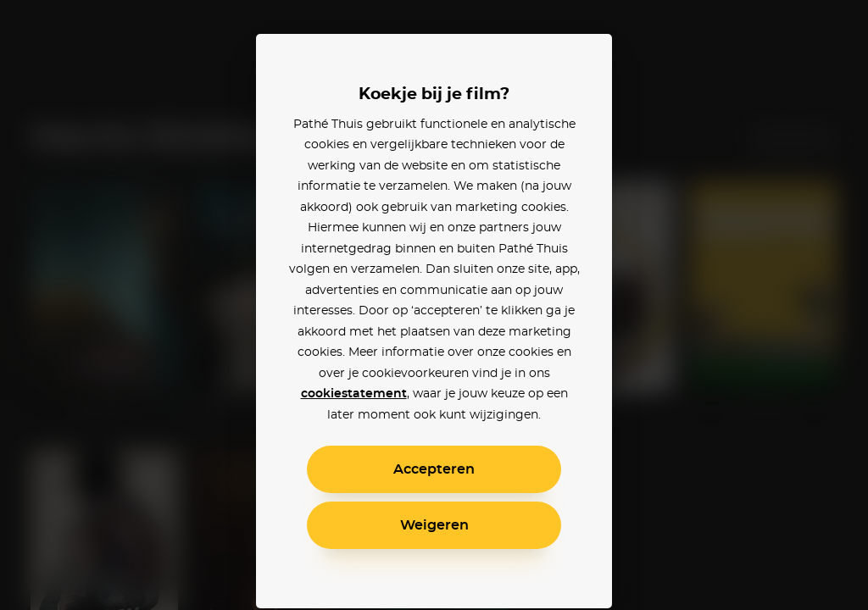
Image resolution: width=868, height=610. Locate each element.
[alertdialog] (434, 305)
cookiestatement (354, 394)
